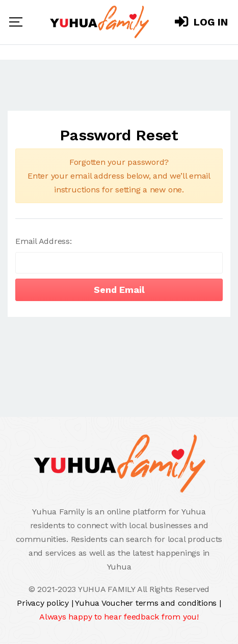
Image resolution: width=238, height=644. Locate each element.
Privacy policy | (46, 603)
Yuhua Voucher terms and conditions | (148, 603)
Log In (201, 22)
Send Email (119, 290)
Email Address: (44, 241)
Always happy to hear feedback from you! (119, 617)
